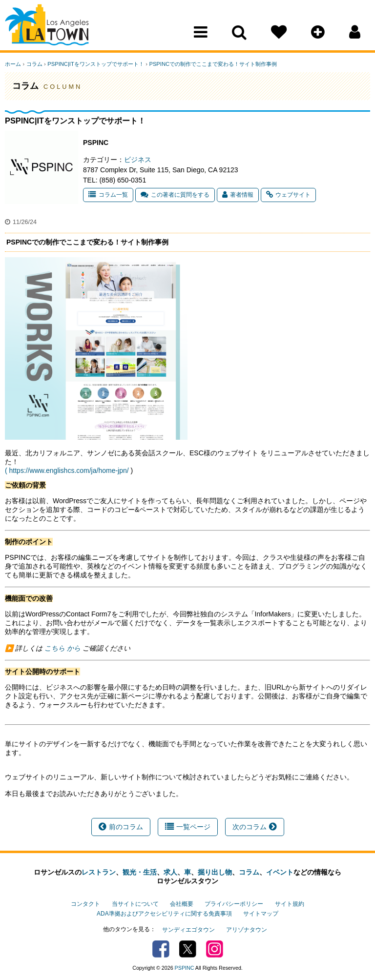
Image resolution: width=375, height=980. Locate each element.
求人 (170, 872)
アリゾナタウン (247, 929)
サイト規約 (290, 904)
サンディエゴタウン (188, 929)
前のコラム (121, 827)
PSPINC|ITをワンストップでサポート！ (95, 64)
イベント (280, 872)
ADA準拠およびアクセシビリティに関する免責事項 (164, 914)
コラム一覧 (108, 195)
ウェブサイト (288, 195)
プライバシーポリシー (234, 904)
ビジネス (138, 160)
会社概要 (182, 904)
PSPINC (185, 967)
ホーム (13, 64)
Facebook (161, 948)
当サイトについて (135, 904)
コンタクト (85, 904)
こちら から (62, 648)
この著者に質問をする (175, 195)
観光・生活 (140, 872)
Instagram (215, 948)
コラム (34, 64)
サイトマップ (261, 914)
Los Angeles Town (48, 27)
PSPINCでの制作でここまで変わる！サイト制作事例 (212, 64)
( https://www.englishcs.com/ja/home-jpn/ (67, 470)
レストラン (99, 872)
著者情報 (238, 195)
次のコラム (255, 827)
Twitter (188, 948)
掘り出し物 (215, 872)
